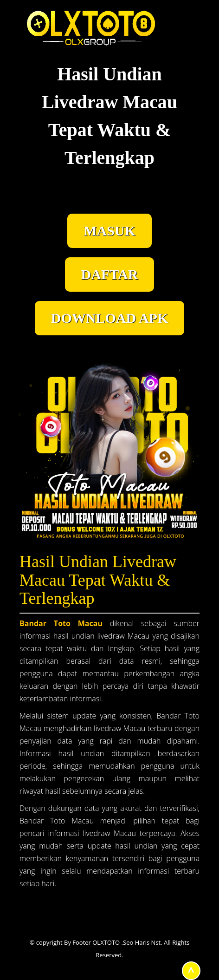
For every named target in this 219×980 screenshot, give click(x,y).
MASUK (109, 231)
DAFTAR (110, 274)
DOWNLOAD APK (110, 318)
